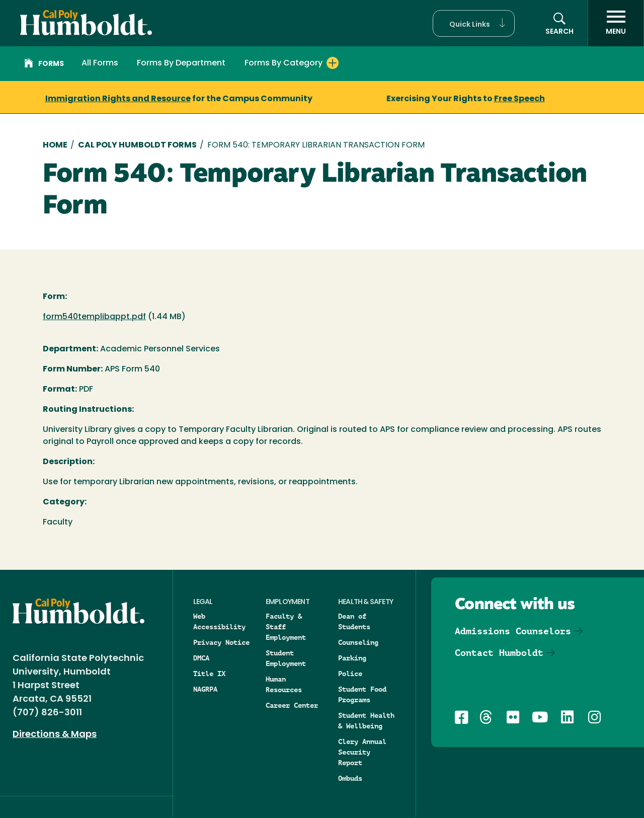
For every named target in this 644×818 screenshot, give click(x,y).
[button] (474, 23)
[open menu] (616, 23)
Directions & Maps (55, 735)
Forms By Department (181, 63)
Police (350, 674)
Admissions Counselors (513, 631)
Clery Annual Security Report (362, 752)
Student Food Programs (362, 694)
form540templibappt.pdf (94, 317)
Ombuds (350, 778)
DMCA (201, 658)
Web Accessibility (219, 621)
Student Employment (286, 658)
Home (55, 145)
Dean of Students (354, 621)
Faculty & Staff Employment (286, 627)
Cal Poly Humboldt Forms (137, 145)
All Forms (100, 63)
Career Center (292, 705)
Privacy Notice (221, 642)
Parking (352, 658)
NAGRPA (205, 689)
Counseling (358, 642)
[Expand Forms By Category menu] (333, 63)
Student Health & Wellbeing (366, 721)
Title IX (209, 674)
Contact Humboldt (499, 653)
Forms (44, 64)
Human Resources (284, 684)
